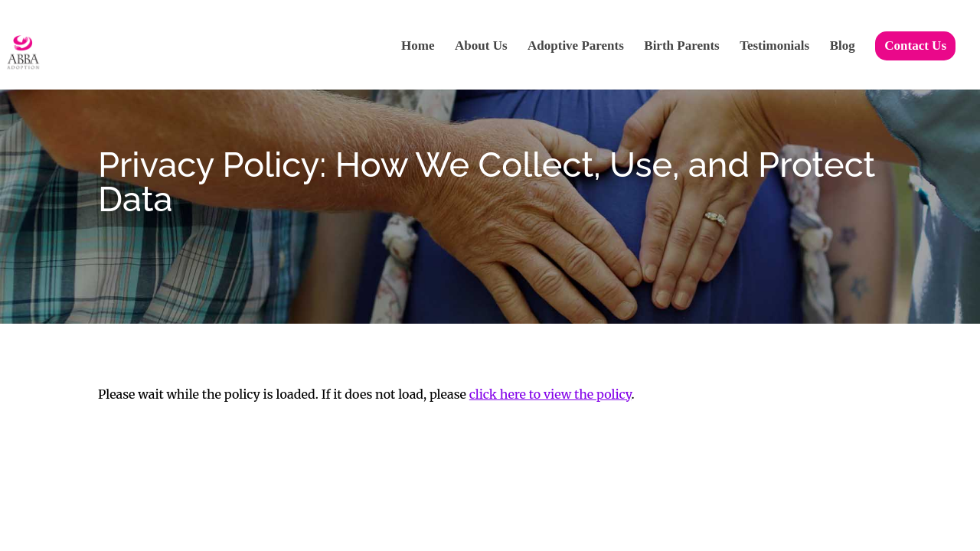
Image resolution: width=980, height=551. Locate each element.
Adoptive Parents (576, 47)
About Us (481, 47)
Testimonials (774, 47)
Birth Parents (681, 47)
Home (418, 47)
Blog (843, 47)
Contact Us (915, 46)
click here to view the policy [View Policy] (550, 394)
